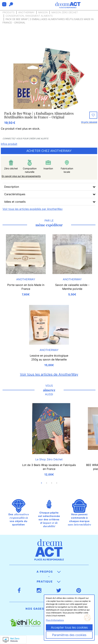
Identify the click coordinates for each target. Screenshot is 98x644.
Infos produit (9, 144)
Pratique (49, 581)
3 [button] (49, 105)
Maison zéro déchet (65, 12)
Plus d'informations (55, 620)
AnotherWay (26, 12)
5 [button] (59, 105)
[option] (49, 85)
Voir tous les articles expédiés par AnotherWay (33, 209)
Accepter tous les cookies (69, 627)
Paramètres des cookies (69, 635)
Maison (43, 12)
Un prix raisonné (89, 122)
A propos (48, 572)
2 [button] (44, 105)
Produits (9, 12)
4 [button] (54, 105)
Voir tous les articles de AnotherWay (49, 374)
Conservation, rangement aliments (29, 16)
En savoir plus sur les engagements (21, 176)
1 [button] (39, 105)
